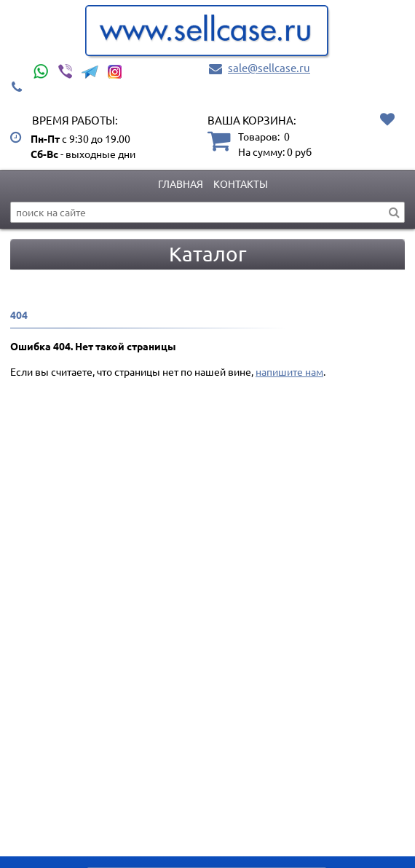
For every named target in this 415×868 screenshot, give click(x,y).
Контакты (241, 184)
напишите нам (289, 371)
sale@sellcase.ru (269, 67)
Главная (181, 184)
